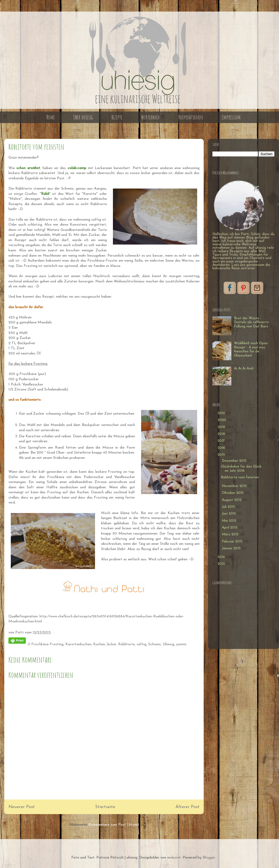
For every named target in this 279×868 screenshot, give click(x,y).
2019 (222, 427)
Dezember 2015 (235, 461)
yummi (181, 644)
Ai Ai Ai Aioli (244, 369)
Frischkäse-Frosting (47, 644)
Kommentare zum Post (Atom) (114, 825)
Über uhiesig (83, 117)
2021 (222, 413)
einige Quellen (26, 194)
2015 (222, 455)
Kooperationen (191, 117)
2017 (222, 441)
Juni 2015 (229, 514)
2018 (222, 434)
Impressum (231, 117)
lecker (112, 644)
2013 (222, 564)
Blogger (209, 858)
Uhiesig (168, 644)
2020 (222, 420)
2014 (222, 557)
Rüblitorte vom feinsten (240, 477)
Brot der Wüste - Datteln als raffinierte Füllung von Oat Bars (251, 322)
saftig (141, 644)
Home (51, 117)
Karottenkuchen (78, 644)
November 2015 (235, 486)
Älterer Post (188, 807)
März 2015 (231, 534)
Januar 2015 (232, 548)
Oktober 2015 (233, 493)
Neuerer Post (22, 807)
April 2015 (230, 528)
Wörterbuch (150, 117)
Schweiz (155, 644)
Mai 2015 (230, 521)
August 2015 (232, 500)
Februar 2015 (233, 542)
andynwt (174, 858)
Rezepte (117, 117)
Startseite (105, 807)
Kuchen (99, 644)
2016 (222, 448)
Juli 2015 (229, 507)
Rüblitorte (126, 644)
